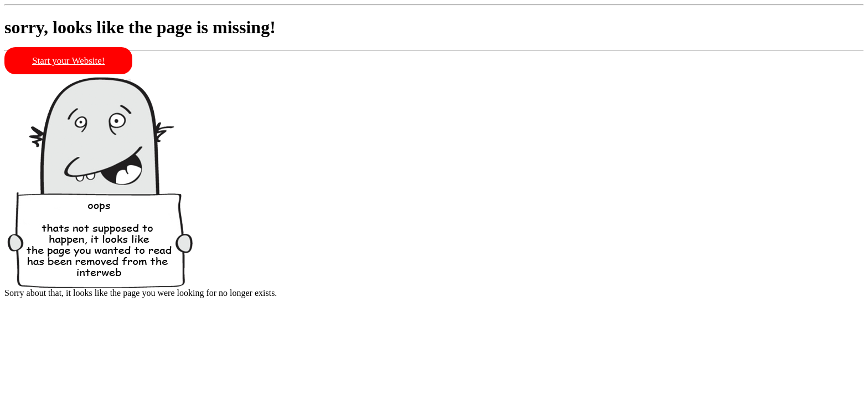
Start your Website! (68, 61)
